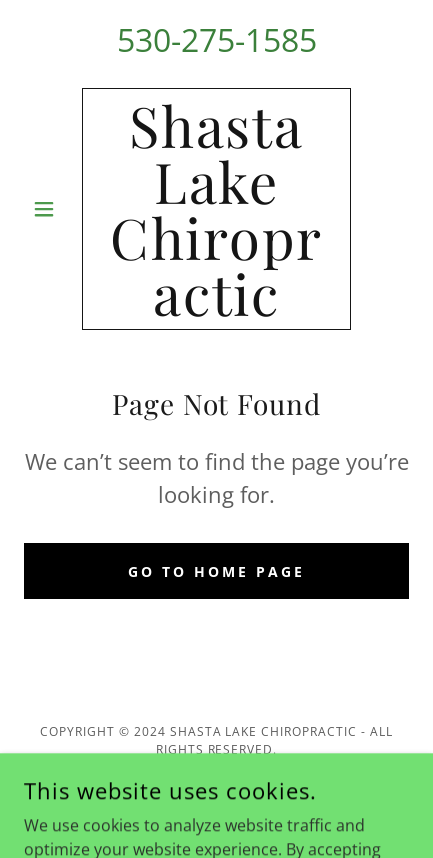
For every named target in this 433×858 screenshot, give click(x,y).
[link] (217, 209)
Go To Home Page (216, 571)
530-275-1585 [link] (217, 39)
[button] (53, 209)
